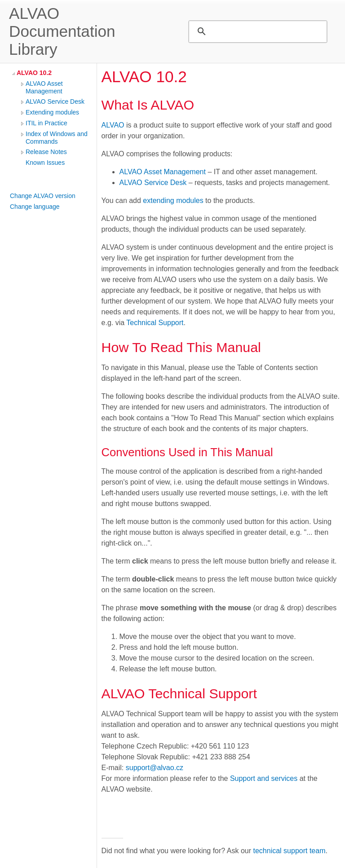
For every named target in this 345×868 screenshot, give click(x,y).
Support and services (264, 778)
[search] (257, 31)
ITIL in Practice (46, 123)
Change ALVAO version (43, 196)
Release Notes (46, 152)
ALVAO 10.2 (34, 73)
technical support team (290, 851)
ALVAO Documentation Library (62, 31)
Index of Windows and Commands (57, 138)
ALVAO (113, 125)
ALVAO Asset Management (44, 87)
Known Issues (45, 163)
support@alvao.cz (155, 768)
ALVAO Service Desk (55, 101)
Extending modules (52, 112)
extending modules (173, 200)
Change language (35, 207)
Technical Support (155, 323)
